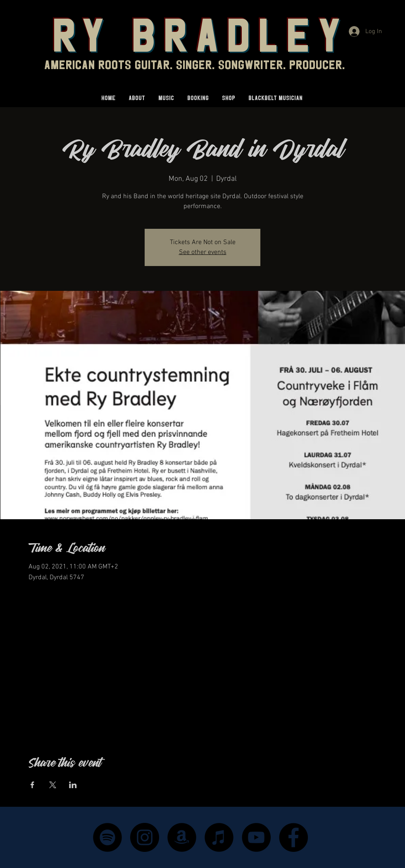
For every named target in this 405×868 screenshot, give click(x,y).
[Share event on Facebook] (32, 785)
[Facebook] (293, 837)
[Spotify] (107, 837)
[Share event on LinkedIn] (73, 785)
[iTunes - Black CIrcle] (219, 837)
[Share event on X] (53, 785)
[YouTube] (256, 837)
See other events (203, 252)
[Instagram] (145, 837)
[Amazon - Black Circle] (182, 837)
